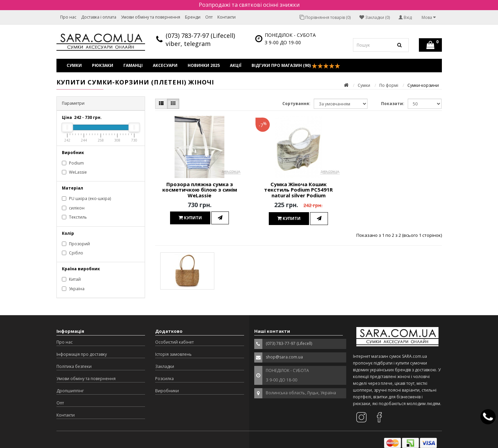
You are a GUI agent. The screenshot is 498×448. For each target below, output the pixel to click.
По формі (389, 85)
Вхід (405, 17)
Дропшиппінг (70, 391)
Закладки (165, 366)
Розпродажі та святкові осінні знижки (249, 5)
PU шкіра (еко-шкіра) (86, 198)
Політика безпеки (74, 366)
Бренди (193, 17)
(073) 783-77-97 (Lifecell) (200, 35)
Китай (71, 279)
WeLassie (74, 172)
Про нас (68, 17)
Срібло (73, 253)
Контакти (227, 17)
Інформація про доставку (82, 354)
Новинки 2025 (204, 65)
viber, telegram (188, 44)
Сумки (74, 65)
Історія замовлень (173, 354)
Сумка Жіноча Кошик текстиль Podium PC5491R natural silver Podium (298, 190)
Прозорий (76, 244)
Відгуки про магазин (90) (296, 66)
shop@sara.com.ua (284, 357)
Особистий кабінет (174, 342)
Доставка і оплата (99, 17)
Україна (73, 289)
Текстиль (74, 217)
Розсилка (164, 379)
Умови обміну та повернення (151, 17)
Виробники (167, 391)
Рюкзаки (103, 65)
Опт (209, 17)
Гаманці (133, 65)
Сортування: (296, 104)
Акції (236, 65)
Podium (73, 163)
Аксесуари (165, 65)
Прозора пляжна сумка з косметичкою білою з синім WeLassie (200, 190)
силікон (73, 208)
